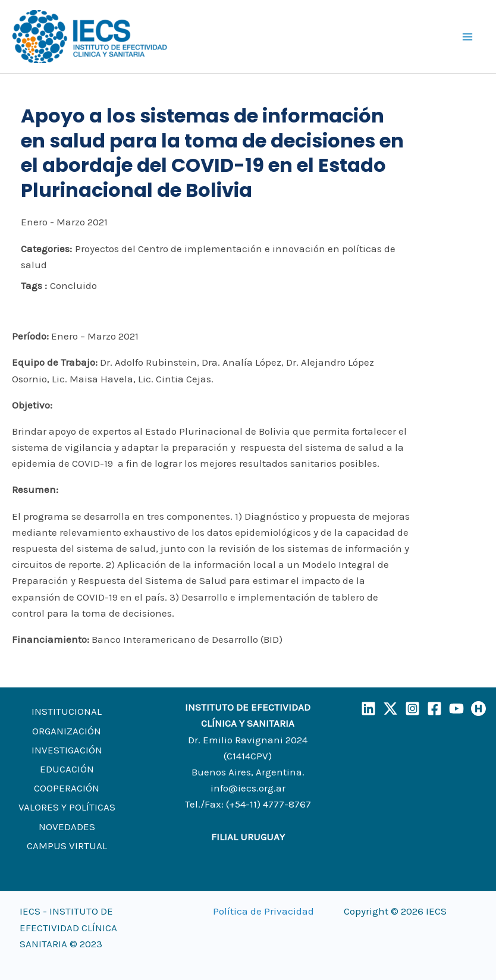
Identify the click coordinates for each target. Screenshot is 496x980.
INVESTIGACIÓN (67, 750)
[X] (390, 709)
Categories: (46, 249)
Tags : (34, 285)
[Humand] (478, 709)
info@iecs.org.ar (248, 788)
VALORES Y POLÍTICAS (67, 807)
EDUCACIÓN (67, 769)
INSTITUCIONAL (67, 711)
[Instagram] (412, 709)
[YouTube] (456, 709)
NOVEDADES (67, 827)
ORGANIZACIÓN (67, 731)
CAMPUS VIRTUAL (67, 846)
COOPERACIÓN (67, 788)
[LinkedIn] (368, 709)
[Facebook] (434, 709)
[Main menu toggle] (468, 37)
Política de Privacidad (263, 911)
